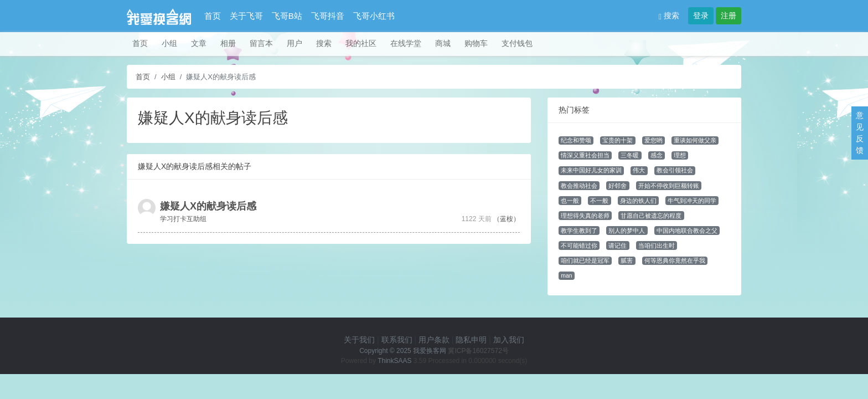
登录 (701, 16)
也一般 (570, 201)
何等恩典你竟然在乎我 (675, 260)
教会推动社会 (579, 186)
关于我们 (359, 340)
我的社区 (361, 43)
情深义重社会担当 (585, 155)
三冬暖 (630, 155)
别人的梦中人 (627, 231)
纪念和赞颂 (576, 140)
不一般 (599, 201)
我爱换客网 (430, 351)
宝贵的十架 (618, 140)
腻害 (627, 260)
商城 (443, 43)
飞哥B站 (287, 16)
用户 (294, 43)
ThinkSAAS (394, 361)
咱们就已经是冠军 (585, 260)
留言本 (261, 43)
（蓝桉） (507, 219)
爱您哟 (653, 140)
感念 (657, 155)
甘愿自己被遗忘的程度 (651, 216)
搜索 (669, 16)
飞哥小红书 (374, 16)
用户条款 (434, 340)
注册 (728, 16)
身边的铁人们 (638, 201)
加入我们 (509, 340)
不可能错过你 (579, 245)
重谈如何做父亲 (695, 140)
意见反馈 (860, 133)
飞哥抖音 (328, 16)
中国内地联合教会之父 (687, 231)
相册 (228, 43)
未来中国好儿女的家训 (591, 170)
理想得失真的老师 (585, 216)
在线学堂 (406, 43)
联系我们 (397, 340)
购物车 (476, 43)
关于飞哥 (246, 16)
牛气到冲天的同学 (692, 201)
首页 (213, 16)
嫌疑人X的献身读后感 (208, 206)
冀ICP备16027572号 (478, 351)
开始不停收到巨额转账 (669, 186)
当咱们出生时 (657, 245)
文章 (199, 43)
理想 (680, 155)
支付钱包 (517, 43)
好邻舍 (618, 186)
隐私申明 (471, 340)
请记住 (618, 245)
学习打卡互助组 (183, 219)
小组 (169, 43)
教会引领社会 (675, 170)
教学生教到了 (579, 231)
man (566, 275)
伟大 (639, 170)
